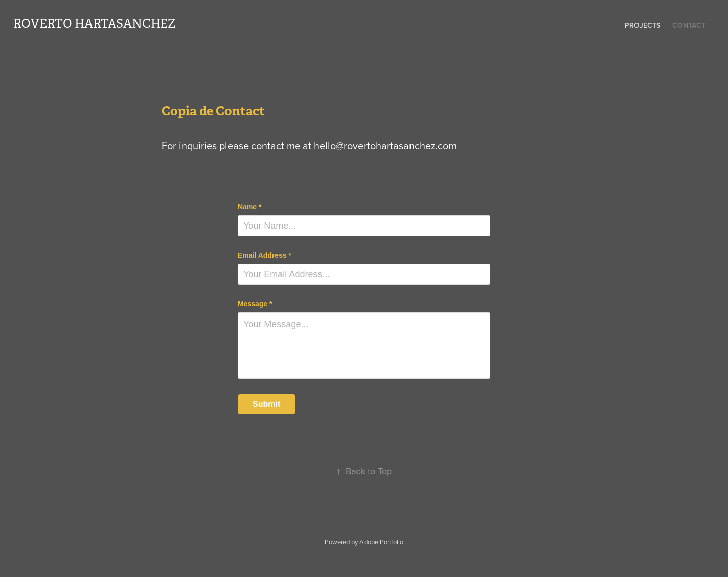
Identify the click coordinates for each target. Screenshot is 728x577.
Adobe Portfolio (381, 542)
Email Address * (264, 255)
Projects (643, 25)
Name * (249, 207)
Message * (255, 304)
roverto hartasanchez (94, 24)
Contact (689, 25)
